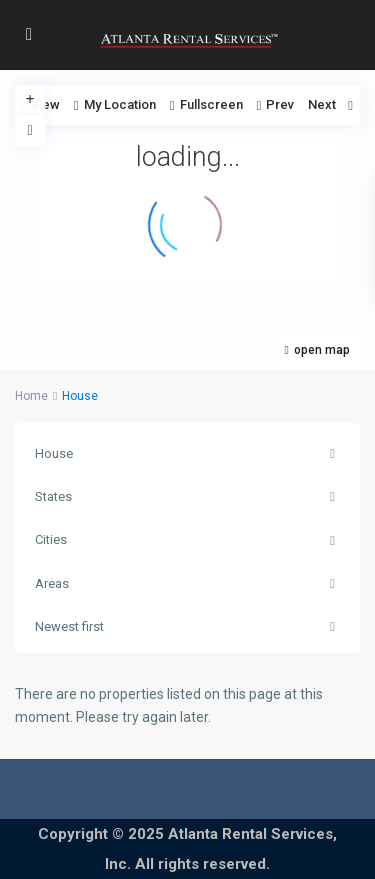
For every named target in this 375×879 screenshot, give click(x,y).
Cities (51, 539)
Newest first (69, 626)
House (54, 453)
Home (31, 396)
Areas (52, 583)
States (53, 496)
